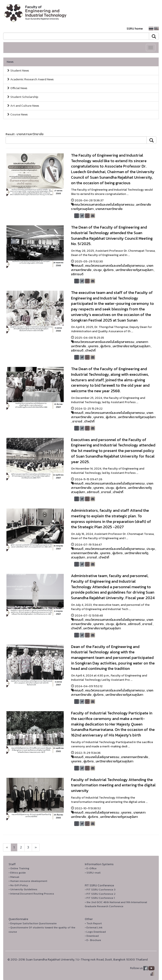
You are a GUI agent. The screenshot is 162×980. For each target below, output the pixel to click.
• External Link (94, 927)
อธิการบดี (77, 274)
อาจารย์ (77, 421)
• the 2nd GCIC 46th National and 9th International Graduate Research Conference (116, 904)
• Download (92, 936)
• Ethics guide (17, 873)
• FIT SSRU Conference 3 (100, 889)
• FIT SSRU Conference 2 (100, 894)
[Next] (7, 847)
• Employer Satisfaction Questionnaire (33, 923)
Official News (17, 88)
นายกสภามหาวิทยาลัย (109, 209)
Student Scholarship (22, 97)
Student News (18, 71)
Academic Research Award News (30, 79)
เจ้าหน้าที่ (90, 351)
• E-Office (91, 868)
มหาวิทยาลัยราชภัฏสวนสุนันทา (134, 270)
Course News (17, 114)
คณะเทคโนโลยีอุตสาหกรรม (102, 757)
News (10, 62)
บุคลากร (93, 346)
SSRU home (135, 29)
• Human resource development (28, 881)
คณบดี (79, 266)
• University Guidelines (23, 889)
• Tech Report (93, 923)
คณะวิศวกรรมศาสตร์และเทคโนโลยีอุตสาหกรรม (104, 205)
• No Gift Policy (18, 885)
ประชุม (97, 270)
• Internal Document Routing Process (31, 894)
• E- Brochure (93, 940)
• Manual (14, 877)
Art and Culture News (23, 106)
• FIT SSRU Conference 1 (100, 898)
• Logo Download (95, 932)
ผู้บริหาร (109, 270)
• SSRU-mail (93, 873)
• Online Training (19, 868)
